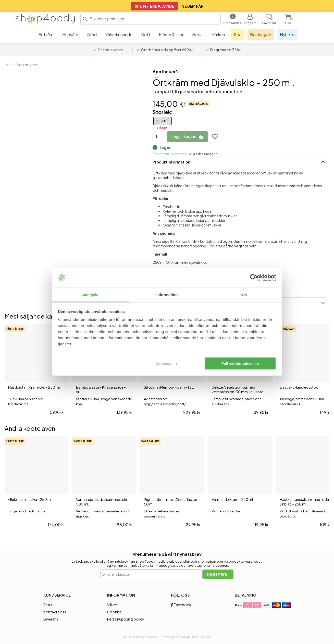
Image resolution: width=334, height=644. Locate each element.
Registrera (217, 574)
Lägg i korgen (187, 137)
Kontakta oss (55, 612)
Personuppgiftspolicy (126, 619)
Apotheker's (166, 72)
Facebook (181, 605)
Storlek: (163, 112)
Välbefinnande (27, 64)
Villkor (112, 605)
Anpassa (166, 363)
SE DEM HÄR (193, 6)
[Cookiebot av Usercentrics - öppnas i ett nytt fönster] (254, 278)
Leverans (51, 619)
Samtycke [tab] (90, 295)
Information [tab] (167, 295)
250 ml (163, 121)
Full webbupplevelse (240, 363)
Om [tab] (244, 295)
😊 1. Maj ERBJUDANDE (154, 6)
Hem (8, 64)
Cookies (114, 612)
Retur (48, 605)
